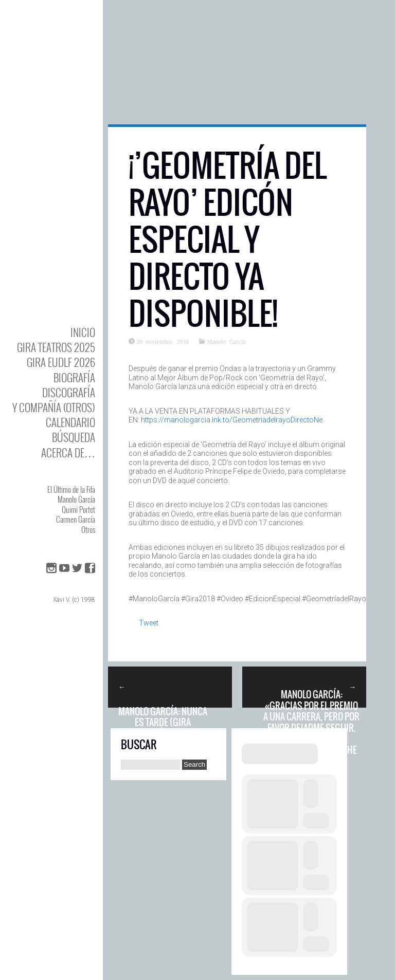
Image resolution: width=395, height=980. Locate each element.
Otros (88, 529)
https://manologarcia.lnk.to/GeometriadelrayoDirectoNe (232, 420)
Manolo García (76, 499)
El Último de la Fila (71, 489)
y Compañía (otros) (54, 407)
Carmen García (76, 519)
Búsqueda (74, 437)
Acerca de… (68, 452)
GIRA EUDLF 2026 (61, 362)
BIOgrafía (74, 377)
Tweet (149, 623)
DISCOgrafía (69, 392)
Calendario (70, 422)
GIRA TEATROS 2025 (56, 347)
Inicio (83, 332)
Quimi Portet (78, 509)
